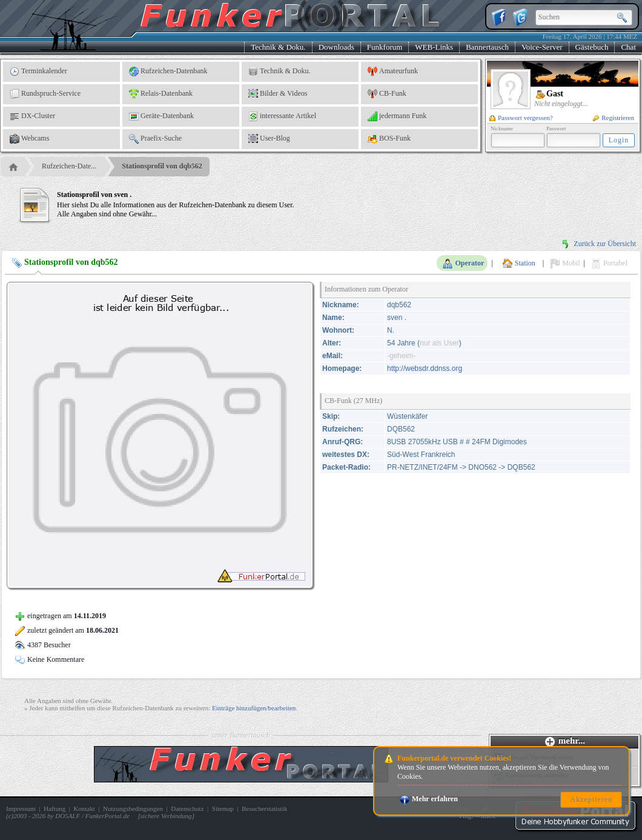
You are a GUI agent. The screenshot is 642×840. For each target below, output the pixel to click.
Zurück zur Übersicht (598, 244)
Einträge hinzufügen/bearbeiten (254, 708)
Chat (628, 47)
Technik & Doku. (278, 47)
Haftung (55, 808)
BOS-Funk (389, 139)
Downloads (336, 47)
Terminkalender (38, 72)
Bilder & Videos (278, 94)
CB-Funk (387, 94)
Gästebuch (592, 47)
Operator (463, 264)
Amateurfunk (393, 72)
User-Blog (269, 139)
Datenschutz (187, 808)
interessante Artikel (282, 116)
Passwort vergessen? (521, 118)
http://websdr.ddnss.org (425, 368)
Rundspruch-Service (45, 94)
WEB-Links (434, 47)
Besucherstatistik (264, 808)
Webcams (29, 139)
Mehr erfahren (429, 799)
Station (519, 264)
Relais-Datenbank (161, 94)
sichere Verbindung (166, 816)
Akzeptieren (591, 799)
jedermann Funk (397, 116)
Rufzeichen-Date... (69, 166)
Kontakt (84, 808)
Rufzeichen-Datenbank (168, 72)
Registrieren (614, 118)
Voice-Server (542, 47)
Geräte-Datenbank (161, 116)
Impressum (21, 808)
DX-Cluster (32, 116)
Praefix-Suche (155, 139)
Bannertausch (487, 47)
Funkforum (385, 47)
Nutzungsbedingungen (133, 808)
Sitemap (223, 808)
